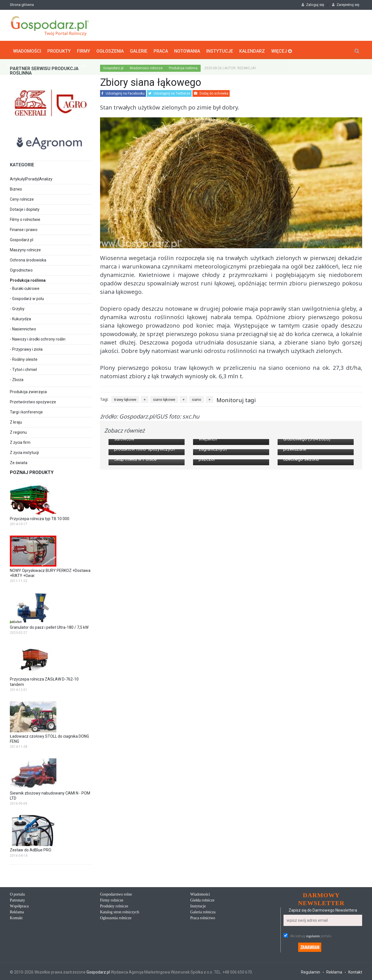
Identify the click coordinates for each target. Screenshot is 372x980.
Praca (161, 49)
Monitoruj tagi (236, 399)
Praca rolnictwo (203, 917)
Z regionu (18, 431)
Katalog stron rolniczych (119, 911)
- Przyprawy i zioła (26, 348)
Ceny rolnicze (22, 198)
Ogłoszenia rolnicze (116, 917)
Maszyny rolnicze (25, 249)
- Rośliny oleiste (24, 358)
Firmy (84, 49)
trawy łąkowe (125, 398)
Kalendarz (252, 49)
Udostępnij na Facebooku (123, 92)
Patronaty (17, 899)
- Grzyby (17, 307)
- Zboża (17, 378)
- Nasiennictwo (23, 328)
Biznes (16, 188)
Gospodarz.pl (22, 238)
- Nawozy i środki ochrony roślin (38, 338)
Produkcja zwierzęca (28, 390)
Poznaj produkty (32, 471)
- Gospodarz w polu (27, 297)
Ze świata (19, 461)
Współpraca (19, 905)
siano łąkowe (164, 398)
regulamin (313, 935)
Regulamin (311, 971)
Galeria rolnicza (203, 911)
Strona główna (22, 5)
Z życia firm (20, 441)
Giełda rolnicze (202, 899)
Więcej (282, 49)
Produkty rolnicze (114, 905)
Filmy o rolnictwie (25, 218)
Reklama (17, 911)
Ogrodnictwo (21, 269)
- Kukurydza (20, 317)
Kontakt (16, 917)
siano (197, 398)
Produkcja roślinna (183, 67)
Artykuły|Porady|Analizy (31, 178)
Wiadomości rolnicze (146, 67)
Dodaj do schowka (211, 92)
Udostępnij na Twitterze (169, 92)
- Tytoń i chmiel (23, 368)
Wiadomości (27, 49)
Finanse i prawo (24, 228)
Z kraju (16, 421)
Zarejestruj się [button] (346, 5)
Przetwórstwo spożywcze (33, 400)
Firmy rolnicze (112, 899)
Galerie (139, 49)
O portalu (17, 893)
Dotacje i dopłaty (25, 208)
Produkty (59, 49)
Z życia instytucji (24, 451)
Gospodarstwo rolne (116, 893)
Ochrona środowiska (28, 259)
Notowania (187, 49)
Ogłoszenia (110, 49)
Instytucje (220, 49)
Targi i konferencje (26, 411)
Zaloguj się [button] (313, 5)
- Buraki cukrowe (25, 287)
